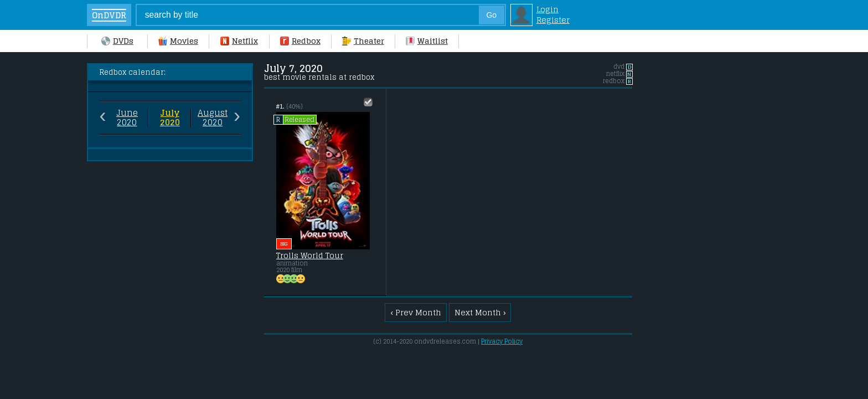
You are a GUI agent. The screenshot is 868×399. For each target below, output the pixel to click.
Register (553, 20)
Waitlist (427, 41)
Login (547, 9)
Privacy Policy (502, 341)
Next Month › (480, 312)
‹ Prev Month (416, 312)
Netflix (239, 41)
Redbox (300, 41)
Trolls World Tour (310, 255)
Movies (178, 41)
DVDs (117, 41)
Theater (363, 41)
